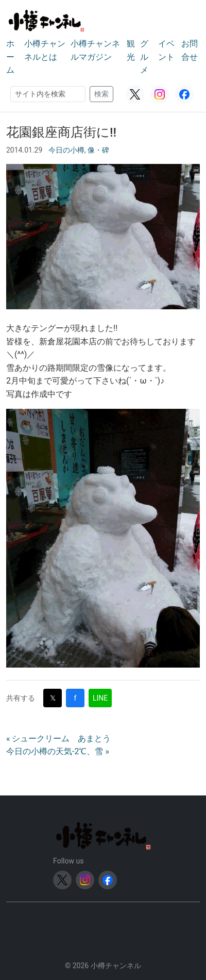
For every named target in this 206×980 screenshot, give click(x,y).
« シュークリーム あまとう (58, 738)
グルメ (144, 57)
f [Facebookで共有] (75, 698)
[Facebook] (184, 94)
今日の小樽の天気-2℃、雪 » (58, 751)
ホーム (10, 57)
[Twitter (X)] (135, 94)
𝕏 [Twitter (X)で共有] (53, 698)
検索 (101, 94)
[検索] (48, 94)
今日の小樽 (66, 150)
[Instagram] (160, 94)
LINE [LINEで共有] (100, 698)
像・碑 (98, 150)
